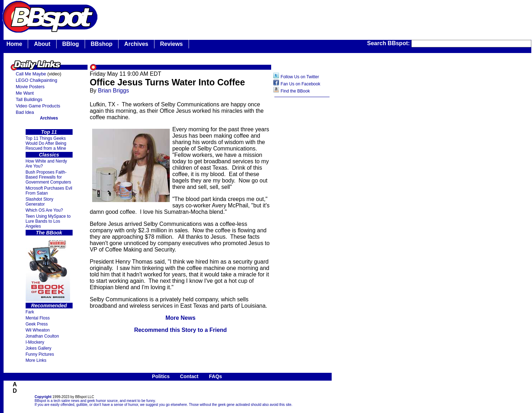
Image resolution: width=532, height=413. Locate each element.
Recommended (49, 306)
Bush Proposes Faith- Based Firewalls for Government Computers (48, 177)
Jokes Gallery (39, 348)
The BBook (49, 233)
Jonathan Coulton (42, 336)
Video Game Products (38, 106)
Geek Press (37, 324)
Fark (30, 312)
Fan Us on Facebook (301, 84)
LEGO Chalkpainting (36, 80)
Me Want (25, 93)
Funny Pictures (40, 354)
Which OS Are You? (44, 210)
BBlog (71, 44)
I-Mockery (35, 342)
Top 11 (49, 132)
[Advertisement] (302, 213)
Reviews (172, 44)
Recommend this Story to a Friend (180, 330)
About (42, 44)
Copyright (43, 397)
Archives (136, 44)
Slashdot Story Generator (39, 202)
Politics (161, 376)
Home (14, 44)
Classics (49, 155)
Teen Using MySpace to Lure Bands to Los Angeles (48, 221)
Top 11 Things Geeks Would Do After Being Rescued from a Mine (46, 143)
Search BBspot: (389, 43)
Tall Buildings (29, 99)
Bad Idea (25, 112)
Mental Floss (38, 318)
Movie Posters (30, 87)
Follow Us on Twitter (300, 77)
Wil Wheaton (38, 330)
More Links (36, 360)
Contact (189, 376)
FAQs (215, 376)
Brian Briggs (113, 91)
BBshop (102, 44)
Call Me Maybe (31, 74)
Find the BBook (295, 91)
